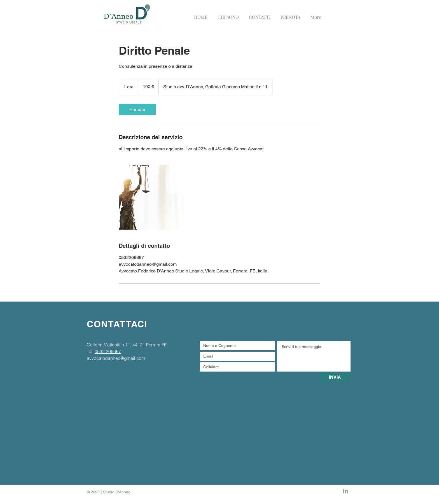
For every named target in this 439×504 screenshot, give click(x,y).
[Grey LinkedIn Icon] (346, 491)
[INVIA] (335, 378)
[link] (137, 109)
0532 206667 (108, 351)
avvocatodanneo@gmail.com (116, 358)
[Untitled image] (151, 197)
